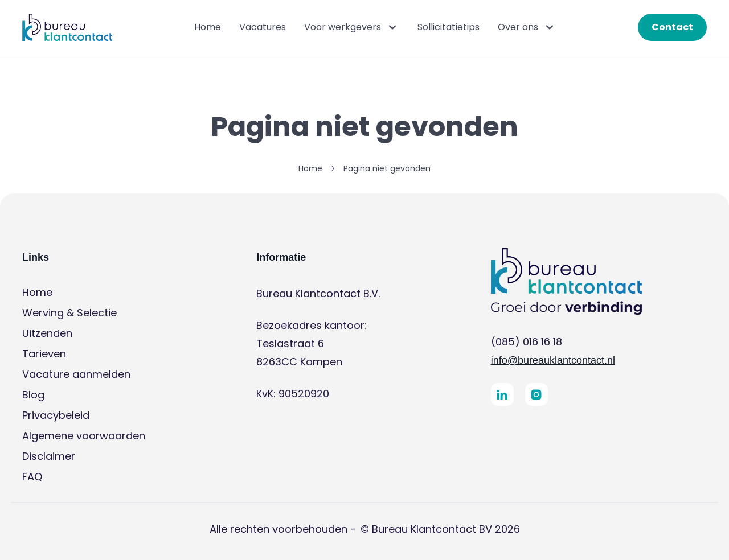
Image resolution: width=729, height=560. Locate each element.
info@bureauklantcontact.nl (553, 360)
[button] (67, 27)
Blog (33, 395)
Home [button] (310, 168)
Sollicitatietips (449, 27)
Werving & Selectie (69, 313)
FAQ (32, 477)
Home (208, 27)
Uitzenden (47, 333)
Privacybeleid (56, 415)
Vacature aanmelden (76, 374)
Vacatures (263, 27)
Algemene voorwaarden (84, 436)
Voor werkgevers (352, 27)
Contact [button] (672, 27)
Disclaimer (49, 456)
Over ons (527, 27)
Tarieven (44, 354)
